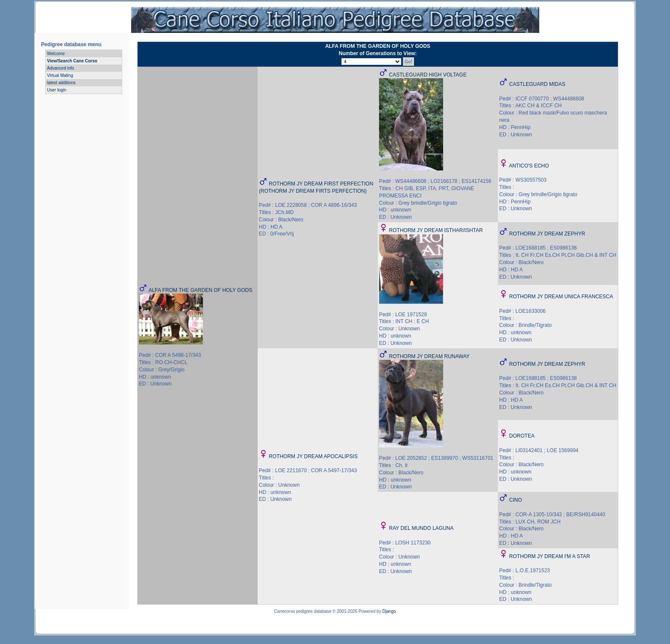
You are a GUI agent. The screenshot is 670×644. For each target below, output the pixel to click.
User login (57, 90)
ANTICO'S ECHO (529, 166)
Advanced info (60, 68)
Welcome (56, 54)
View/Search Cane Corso (72, 61)
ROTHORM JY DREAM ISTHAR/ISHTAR (436, 230)
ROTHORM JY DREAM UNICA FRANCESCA (561, 297)
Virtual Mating (60, 75)
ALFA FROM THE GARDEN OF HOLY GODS (201, 290)
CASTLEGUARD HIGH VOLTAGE (428, 75)
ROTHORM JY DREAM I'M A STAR (550, 556)
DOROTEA (522, 436)
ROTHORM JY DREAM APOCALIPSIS (313, 456)
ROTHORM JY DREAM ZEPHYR (547, 234)
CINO (516, 500)
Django (389, 611)
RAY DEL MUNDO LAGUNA (421, 528)
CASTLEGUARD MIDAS (537, 84)
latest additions (61, 83)
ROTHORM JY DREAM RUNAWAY (429, 356)
